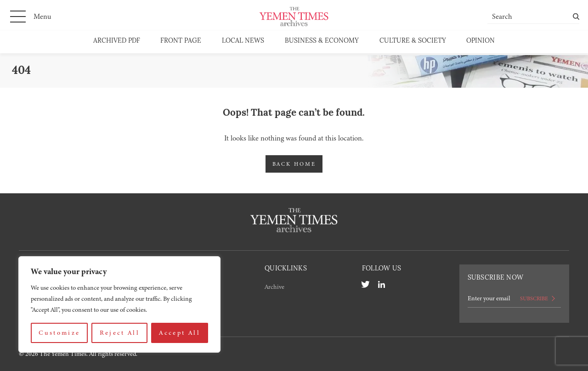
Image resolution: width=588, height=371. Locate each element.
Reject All (120, 333)
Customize (59, 333)
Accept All (180, 333)
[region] (119, 304)
